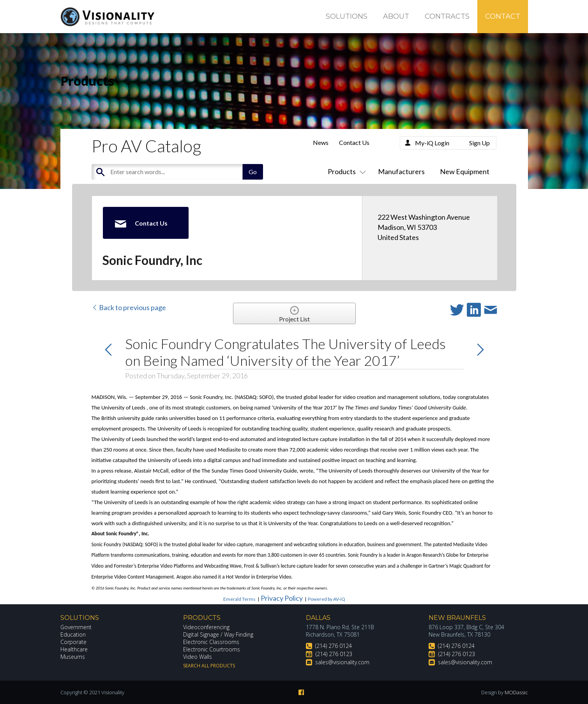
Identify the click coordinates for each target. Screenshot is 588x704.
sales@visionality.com (342, 662)
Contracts (447, 16)
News (321, 142)
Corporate (73, 642)
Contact (503, 16)
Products (345, 171)
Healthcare (74, 649)
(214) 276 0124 (334, 646)
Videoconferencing (206, 627)
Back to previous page (129, 307)
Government (76, 627)
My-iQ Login (432, 143)
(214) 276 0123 (334, 654)
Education (73, 634)
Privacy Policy (282, 598)
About (396, 16)
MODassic (516, 692)
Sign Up (479, 143)
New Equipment (465, 171)
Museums (73, 657)
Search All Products (209, 666)
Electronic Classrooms (211, 642)
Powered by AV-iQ (327, 599)
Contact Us (354, 142)
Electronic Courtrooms (212, 649)
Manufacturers (401, 171)
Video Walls (198, 657)
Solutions (347, 16)
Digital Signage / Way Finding (218, 634)
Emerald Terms (239, 599)
